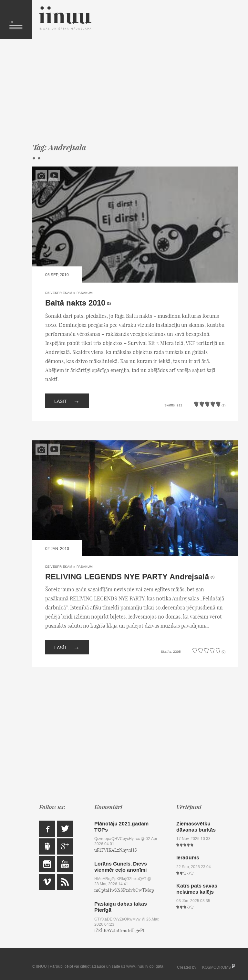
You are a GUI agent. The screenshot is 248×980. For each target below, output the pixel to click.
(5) (212, 577)
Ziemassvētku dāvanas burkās (196, 827)
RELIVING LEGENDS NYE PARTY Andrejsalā (127, 577)
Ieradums (188, 858)
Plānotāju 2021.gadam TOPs (121, 827)
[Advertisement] (135, 91)
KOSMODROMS (217, 967)
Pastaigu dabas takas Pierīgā (121, 907)
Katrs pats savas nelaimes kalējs (197, 889)
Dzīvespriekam (59, 293)
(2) (109, 304)
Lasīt (67, 401)
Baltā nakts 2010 (75, 303)
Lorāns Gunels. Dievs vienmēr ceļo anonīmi (121, 867)
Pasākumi (85, 293)
